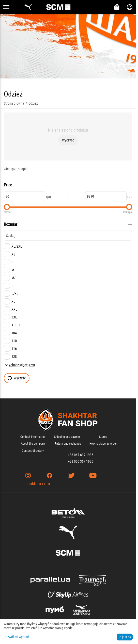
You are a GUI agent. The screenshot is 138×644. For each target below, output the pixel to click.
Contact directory (33, 451)
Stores (103, 437)
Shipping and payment (68, 437)
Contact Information (33, 437)
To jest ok (125, 637)
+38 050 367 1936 (81, 461)
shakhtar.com (38, 484)
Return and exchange (68, 444)
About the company (33, 444)
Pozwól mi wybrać (16, 637)
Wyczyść (68, 140)
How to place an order (103, 444)
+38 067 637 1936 (81, 455)
